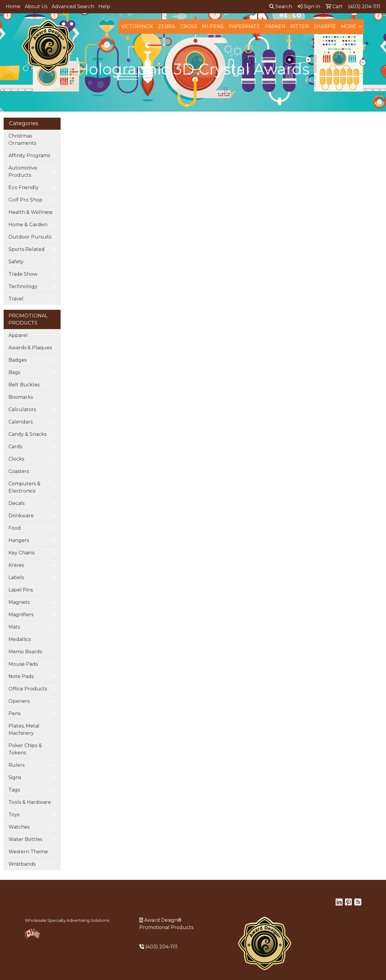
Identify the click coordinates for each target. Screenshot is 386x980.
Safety (16, 262)
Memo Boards (25, 652)
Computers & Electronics (24, 487)
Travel (16, 299)
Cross (189, 26)
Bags (14, 372)
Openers (19, 701)
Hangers (19, 540)
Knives (16, 565)
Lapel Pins (21, 590)
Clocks (16, 459)
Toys (14, 815)
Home (13, 6)
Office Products (28, 689)
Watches (19, 827)
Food (15, 528)
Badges (17, 360)
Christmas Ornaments (22, 140)
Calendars (21, 422)
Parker (275, 26)
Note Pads (21, 676)
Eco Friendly (24, 187)
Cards (15, 447)
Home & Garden (28, 225)
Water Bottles (25, 839)
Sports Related (27, 249)
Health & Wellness (30, 212)
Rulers (16, 765)
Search (281, 6)
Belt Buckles (24, 385)
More (349, 26)
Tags (14, 790)
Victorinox (137, 26)
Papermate (244, 26)
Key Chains (21, 553)
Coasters (19, 471)
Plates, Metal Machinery (24, 729)
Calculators (22, 409)
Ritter (299, 26)
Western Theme (28, 852)
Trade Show (23, 274)
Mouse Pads (23, 664)
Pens (14, 714)
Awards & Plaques (30, 348)
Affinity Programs (29, 155)
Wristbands (22, 864)
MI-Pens (213, 26)
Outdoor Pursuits (30, 237)
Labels (16, 577)
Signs (15, 777)
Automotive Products (23, 171)
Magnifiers (21, 615)
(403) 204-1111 (161, 947)
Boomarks (21, 397)
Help (104, 6)
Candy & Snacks (27, 434)
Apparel (18, 335)
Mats (14, 627)
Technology (23, 286)
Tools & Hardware (30, 802)
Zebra (167, 26)
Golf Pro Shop (25, 200)
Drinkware (21, 516)
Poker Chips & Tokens (25, 749)
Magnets (19, 602)
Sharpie (325, 26)
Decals (16, 503)
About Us (36, 6)
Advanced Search (73, 6)
